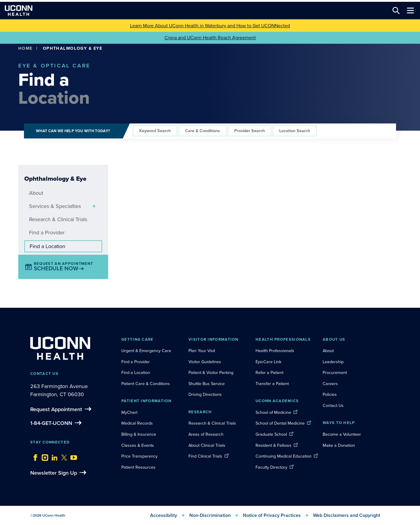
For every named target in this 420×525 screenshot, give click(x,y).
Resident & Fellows (274, 445)
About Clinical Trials (207, 445)
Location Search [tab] (295, 131)
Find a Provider (47, 233)
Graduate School (271, 434)
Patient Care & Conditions (146, 384)
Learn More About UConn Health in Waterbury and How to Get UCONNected (210, 26)
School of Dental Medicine (280, 423)
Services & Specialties (55, 206)
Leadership (333, 362)
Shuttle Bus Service (207, 384)
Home (25, 48)
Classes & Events (138, 445)
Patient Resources (138, 467)
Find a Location (47, 246)
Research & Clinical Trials (58, 219)
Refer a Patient (269, 372)
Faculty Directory (271, 467)
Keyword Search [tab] (155, 131)
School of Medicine (273, 412)
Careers (330, 384)
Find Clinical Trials (205, 456)
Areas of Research (207, 434)
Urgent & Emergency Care (146, 351)
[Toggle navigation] (410, 10)
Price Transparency (139, 456)
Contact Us (333, 405)
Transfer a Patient (272, 384)
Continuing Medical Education (284, 456)
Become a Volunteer (342, 434)
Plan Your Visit (202, 351)
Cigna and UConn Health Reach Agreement (210, 38)
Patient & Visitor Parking (211, 372)
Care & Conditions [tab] (203, 131)
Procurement (335, 372)
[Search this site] (396, 10)
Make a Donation (339, 445)
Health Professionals (275, 351)
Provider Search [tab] (250, 131)
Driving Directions (205, 394)
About (36, 193)
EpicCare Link (268, 362)
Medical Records (137, 423)
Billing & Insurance (139, 434)
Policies (330, 394)
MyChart (129, 412)
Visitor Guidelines (205, 362)
